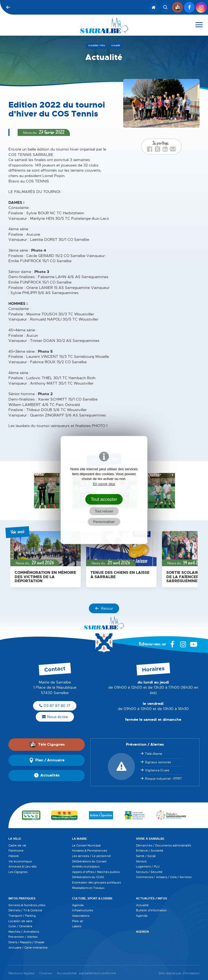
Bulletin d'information (151, 910)
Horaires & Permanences (90, 851)
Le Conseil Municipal (86, 845)
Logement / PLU (148, 866)
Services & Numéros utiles (27, 905)
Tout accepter (104, 499)
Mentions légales (21, 973)
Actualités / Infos (152, 898)
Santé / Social (146, 856)
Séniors (141, 861)
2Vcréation (191, 973)
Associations (81, 916)
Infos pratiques (22, 898)
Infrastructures (82, 910)
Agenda (78, 905)
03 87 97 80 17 (55, 706)
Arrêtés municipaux (86, 866)
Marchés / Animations (24, 932)
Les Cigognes (18, 872)
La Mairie (79, 839)
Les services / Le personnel (92, 856)
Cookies (46, 973)
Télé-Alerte (154, 754)
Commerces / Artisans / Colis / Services (164, 877)
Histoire (14, 856)
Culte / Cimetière (20, 926)
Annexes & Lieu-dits (22, 866)
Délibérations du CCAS (88, 877)
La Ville (15, 839)
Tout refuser (104, 511)
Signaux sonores (158, 762)
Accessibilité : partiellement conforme (86, 973)
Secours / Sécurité (149, 872)
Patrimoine (16, 851)
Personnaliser (104, 522)
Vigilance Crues (157, 770)
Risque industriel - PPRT (163, 779)
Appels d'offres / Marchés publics (96, 872)
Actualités (47, 775)
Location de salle (20, 921)
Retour (104, 608)
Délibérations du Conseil (89, 861)
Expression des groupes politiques (96, 882)
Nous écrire (55, 717)
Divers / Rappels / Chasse (26, 942)
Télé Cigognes (47, 745)
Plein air (78, 921)
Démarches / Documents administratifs (163, 845)
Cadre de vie (17, 845)
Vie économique (20, 861)
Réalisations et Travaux (88, 888)
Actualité (142, 905)
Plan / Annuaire (47, 760)
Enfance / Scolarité (150, 851)
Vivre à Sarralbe (150, 839)
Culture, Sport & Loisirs (92, 898)
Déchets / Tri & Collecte (25, 910)
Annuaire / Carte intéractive (28, 948)
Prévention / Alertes (23, 937)
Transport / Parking (22, 916)
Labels (77, 926)
